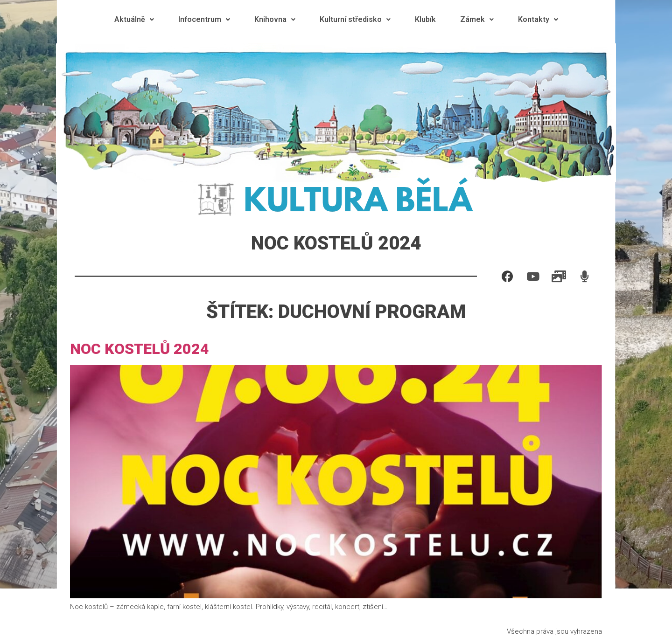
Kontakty (538, 19)
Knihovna (275, 19)
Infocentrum (204, 19)
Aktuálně (134, 19)
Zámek (477, 19)
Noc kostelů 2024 (140, 349)
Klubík (425, 19)
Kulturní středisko (355, 19)
